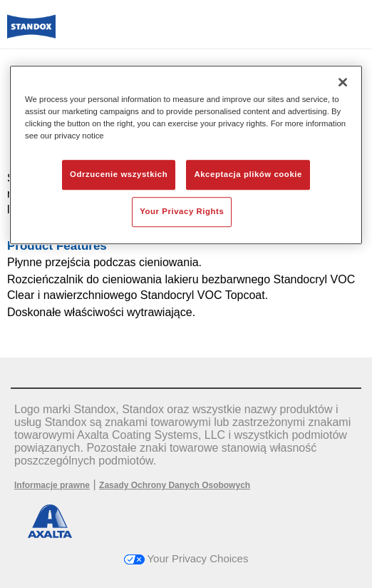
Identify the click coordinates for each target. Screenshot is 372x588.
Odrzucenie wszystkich (119, 174)
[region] (186, 155)
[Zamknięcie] (343, 82)
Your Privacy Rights (182, 211)
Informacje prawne (52, 485)
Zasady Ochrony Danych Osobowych (175, 485)
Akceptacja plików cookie (248, 174)
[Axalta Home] (31, 32)
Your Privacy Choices (186, 558)
